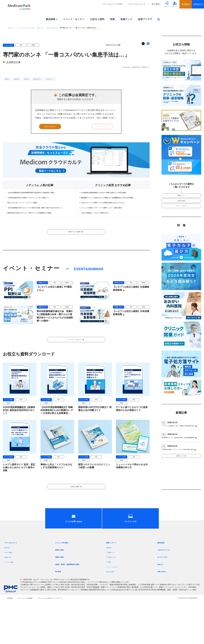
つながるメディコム (167, 593)
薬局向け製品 (62, 593)
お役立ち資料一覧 (76, 515)
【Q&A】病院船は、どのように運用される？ (104, 225)
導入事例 (156, 4)
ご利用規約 (11, 641)
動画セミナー (181, 197)
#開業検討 (9, 79)
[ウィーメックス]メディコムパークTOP (36, 28)
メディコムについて (137, 4)
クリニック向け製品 (65, 586)
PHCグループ (13, 28)
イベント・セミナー (74, 19)
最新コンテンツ (60, 28)
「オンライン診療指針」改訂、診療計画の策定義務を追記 (181, 437)
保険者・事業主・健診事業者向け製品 (75, 607)
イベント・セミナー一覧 (76, 364)
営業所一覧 (9, 600)
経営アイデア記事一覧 (77, 28)
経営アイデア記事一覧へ (76, 249)
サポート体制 (10, 595)
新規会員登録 (57, 129)
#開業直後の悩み (57, 79)
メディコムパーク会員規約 (35, 641)
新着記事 (110, 591)
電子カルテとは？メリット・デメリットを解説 (31, 212)
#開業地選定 (25, 79)
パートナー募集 (11, 605)
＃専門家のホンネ (77, 79)
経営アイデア (145, 19)
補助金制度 (163, 586)
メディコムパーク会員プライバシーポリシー (74, 641)
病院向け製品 (62, 600)
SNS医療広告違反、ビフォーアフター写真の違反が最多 (181, 468)
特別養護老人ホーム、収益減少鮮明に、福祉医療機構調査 (181, 452)
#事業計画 (40, 79)
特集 (112, 19)
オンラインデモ (165, 600)
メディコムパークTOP (112, 4)
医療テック (127, 19)
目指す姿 (8, 591)
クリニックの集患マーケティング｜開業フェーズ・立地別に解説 (114, 220)
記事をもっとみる (181, 480)
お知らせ (162, 607)
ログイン (96, 129)
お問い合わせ (164, 614)
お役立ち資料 (97, 19)
